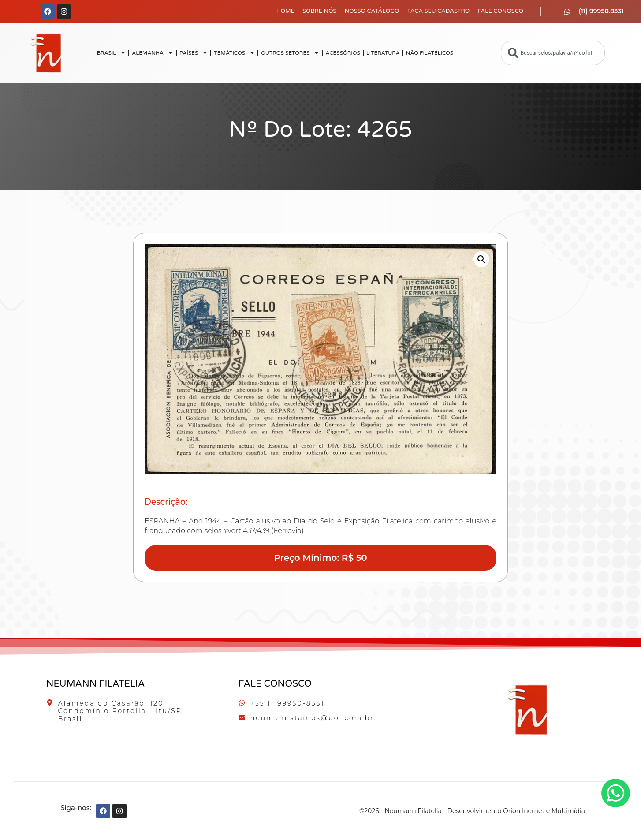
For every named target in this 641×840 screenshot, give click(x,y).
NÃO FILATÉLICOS (430, 53)
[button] (481, 259)
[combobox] (553, 53)
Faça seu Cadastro (439, 11)
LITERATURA (383, 53)
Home (285, 11)
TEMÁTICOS (234, 53)
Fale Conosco (500, 11)
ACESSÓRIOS (343, 53)
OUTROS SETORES (290, 53)
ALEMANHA (153, 53)
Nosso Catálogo (372, 11)
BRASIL (112, 53)
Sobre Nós (320, 11)
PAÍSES (194, 53)
